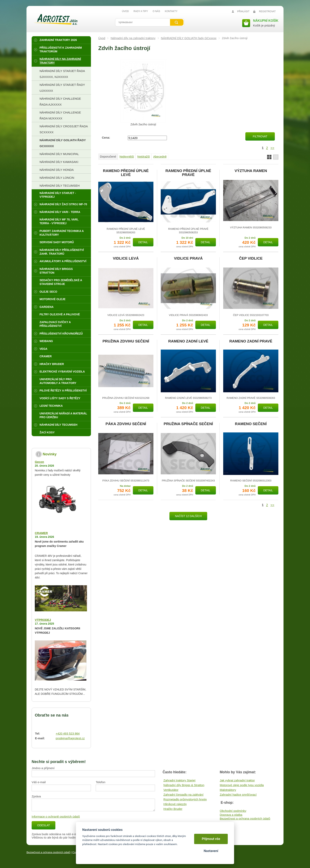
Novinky (50, 454)
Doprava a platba (231, 815)
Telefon (100, 782)
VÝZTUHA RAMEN (251, 171)
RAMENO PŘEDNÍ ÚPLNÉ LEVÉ (126, 173)
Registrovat (267, 11)
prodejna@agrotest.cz (70, 738)
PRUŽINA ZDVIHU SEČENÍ (126, 341)
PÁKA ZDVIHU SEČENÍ (126, 424)
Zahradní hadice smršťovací (238, 795)
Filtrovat (260, 136)
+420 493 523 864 (68, 733)
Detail (143, 242)
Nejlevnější (127, 156)
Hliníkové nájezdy (175, 804)
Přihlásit (243, 11)
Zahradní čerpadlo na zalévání (184, 795)
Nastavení (211, 851)
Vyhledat (177, 22)
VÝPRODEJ (43, 620)
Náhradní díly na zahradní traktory (133, 38)
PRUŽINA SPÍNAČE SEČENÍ (188, 424)
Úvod (102, 38)
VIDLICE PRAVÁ (188, 258)
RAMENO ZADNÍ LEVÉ (188, 341)
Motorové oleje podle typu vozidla (242, 785)
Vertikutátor (171, 790)
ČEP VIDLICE (251, 258)
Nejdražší (144, 156)
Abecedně (160, 156)
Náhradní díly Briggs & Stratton (184, 785)
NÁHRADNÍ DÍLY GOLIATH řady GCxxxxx (189, 38)
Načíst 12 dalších (188, 516)
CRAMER (41, 533)
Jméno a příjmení (43, 768)
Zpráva (36, 796)
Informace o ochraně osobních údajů (56, 816)
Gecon (39, 462)
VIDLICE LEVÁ (126, 258)
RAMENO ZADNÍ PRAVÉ (251, 341)
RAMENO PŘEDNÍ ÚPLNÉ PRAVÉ (188, 173)
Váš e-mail (39, 782)
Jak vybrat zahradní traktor (237, 780)
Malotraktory (228, 790)
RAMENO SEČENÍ (251, 424)
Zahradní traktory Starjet (180, 780)
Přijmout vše (211, 839)
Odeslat (43, 825)
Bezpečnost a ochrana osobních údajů (245, 818)
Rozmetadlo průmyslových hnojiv (185, 799)
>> (272, 148)
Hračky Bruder (173, 809)
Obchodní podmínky (233, 811)
